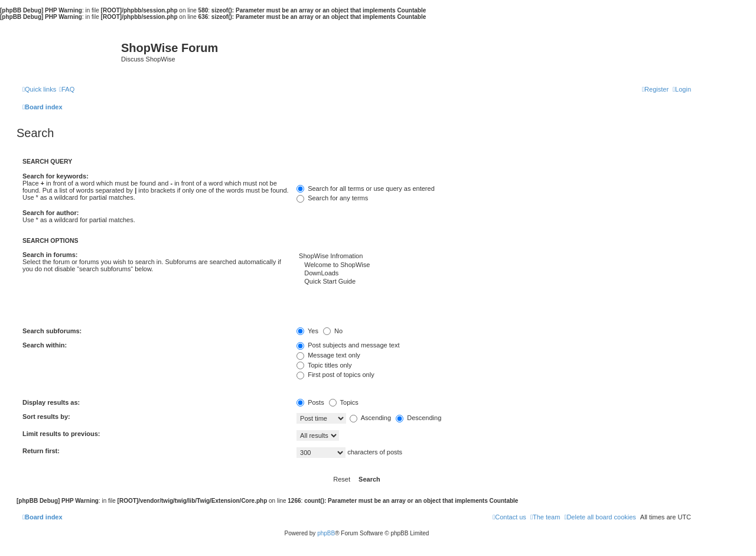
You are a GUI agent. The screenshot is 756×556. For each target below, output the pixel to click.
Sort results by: (46, 417)
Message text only (328, 355)
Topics (344, 402)
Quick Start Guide (494, 282)
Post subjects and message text (348, 345)
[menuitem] (67, 89)
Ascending (370, 418)
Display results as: (51, 402)
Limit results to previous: (61, 434)
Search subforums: (52, 331)
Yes (307, 331)
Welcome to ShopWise (494, 265)
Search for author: (50, 213)
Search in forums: (50, 255)
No (333, 331)
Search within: (45, 345)
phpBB (326, 533)
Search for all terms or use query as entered (366, 188)
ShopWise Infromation (494, 256)
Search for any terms (332, 198)
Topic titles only (324, 365)
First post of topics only (335, 375)
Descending (418, 418)
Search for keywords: (56, 176)
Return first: (41, 451)
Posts (310, 402)
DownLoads (494, 274)
